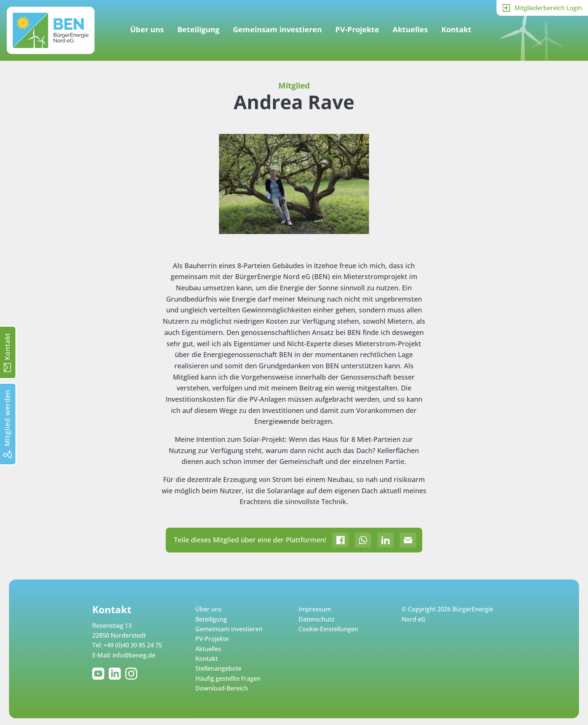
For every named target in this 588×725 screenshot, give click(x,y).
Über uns (147, 29)
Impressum (315, 609)
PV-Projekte (357, 29)
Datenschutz (316, 619)
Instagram (133, 674)
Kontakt (456, 29)
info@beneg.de (134, 655)
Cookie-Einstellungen (328, 629)
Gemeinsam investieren (277, 29)
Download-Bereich (222, 688)
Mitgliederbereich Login (548, 8)
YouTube (100, 674)
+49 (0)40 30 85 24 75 (133, 645)
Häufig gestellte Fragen (228, 678)
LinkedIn (116, 674)
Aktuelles (410, 29)
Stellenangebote (218, 668)
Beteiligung (198, 29)
